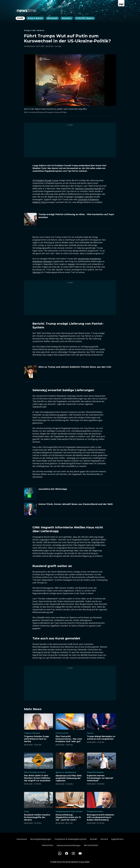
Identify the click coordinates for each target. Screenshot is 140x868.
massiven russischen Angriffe (88, 189)
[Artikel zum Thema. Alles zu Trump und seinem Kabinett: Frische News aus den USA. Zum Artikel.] (70, 372)
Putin (96, 240)
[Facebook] (67, 853)
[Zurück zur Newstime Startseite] (26, 10)
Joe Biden (79, 197)
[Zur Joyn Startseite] (121, 3)
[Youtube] (80, 853)
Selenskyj (37, 272)
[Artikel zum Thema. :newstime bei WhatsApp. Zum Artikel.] (70, 494)
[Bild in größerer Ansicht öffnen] (70, 80)
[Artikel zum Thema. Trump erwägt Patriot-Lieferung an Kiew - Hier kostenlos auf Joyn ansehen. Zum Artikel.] (70, 219)
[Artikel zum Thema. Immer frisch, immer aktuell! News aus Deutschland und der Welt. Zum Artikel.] (70, 509)
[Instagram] (73, 853)
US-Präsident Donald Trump (45, 180)
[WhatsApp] (60, 853)
